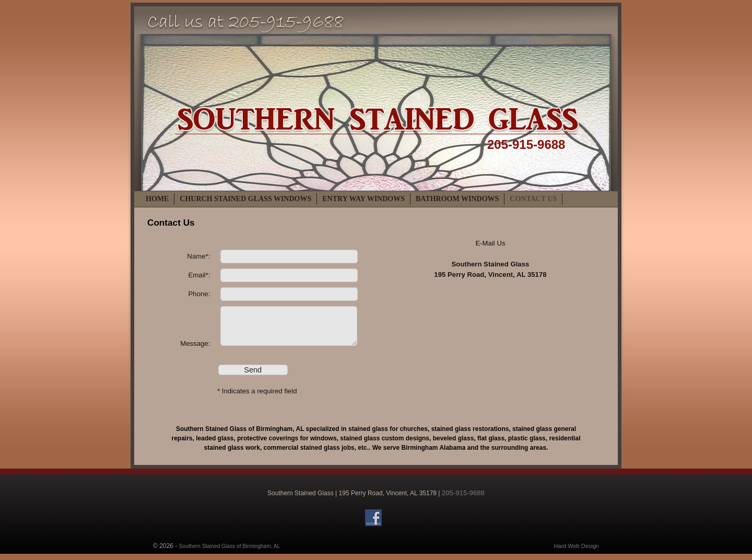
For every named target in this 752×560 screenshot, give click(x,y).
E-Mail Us (490, 243)
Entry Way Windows (363, 199)
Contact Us (533, 199)
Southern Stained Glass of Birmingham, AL (230, 551)
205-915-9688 (526, 144)
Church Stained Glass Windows (245, 199)
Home (157, 199)
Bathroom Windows (457, 199)
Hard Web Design (576, 551)
